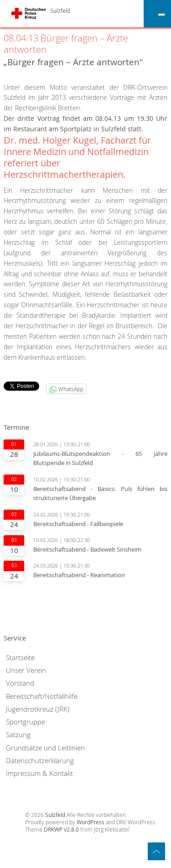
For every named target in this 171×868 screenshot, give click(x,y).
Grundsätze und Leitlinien (45, 748)
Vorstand (20, 683)
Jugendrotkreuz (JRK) (38, 709)
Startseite (20, 658)
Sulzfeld (60, 10)
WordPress (91, 822)
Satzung (18, 735)
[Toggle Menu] (161, 15)
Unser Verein (26, 670)
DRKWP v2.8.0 (61, 829)
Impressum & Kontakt (39, 773)
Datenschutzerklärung (40, 761)
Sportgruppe (26, 722)
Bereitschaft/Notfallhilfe (42, 696)
